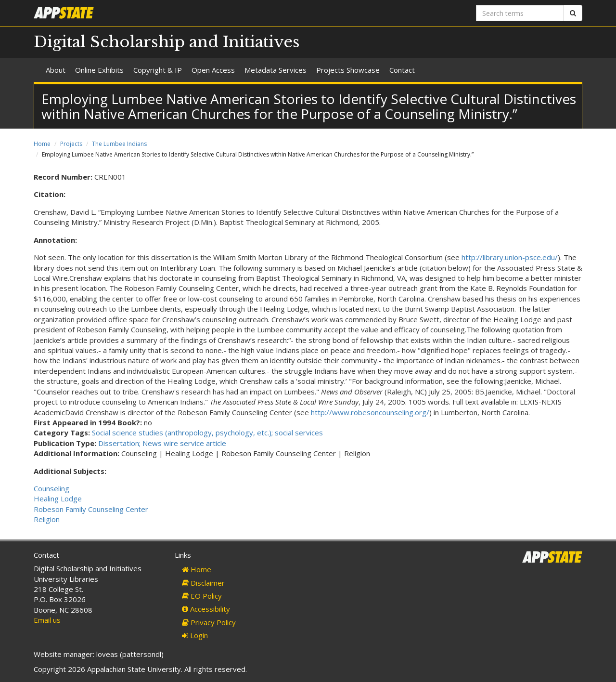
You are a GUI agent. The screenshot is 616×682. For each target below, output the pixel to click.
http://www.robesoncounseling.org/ (370, 412)
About (56, 70)
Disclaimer (203, 583)
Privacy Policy (209, 622)
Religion (47, 519)
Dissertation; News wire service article (162, 443)
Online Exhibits (99, 70)
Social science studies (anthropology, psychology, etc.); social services (207, 433)
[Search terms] (520, 13)
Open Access (213, 70)
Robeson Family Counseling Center (91, 509)
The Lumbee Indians (119, 144)
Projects (71, 144)
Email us (47, 620)
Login (195, 635)
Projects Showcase (348, 70)
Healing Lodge (58, 498)
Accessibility (206, 609)
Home (42, 144)
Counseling (51, 488)
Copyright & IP (158, 70)
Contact (402, 70)
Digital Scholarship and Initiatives (167, 42)
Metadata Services (276, 70)
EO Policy (202, 596)
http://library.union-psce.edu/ (510, 257)
